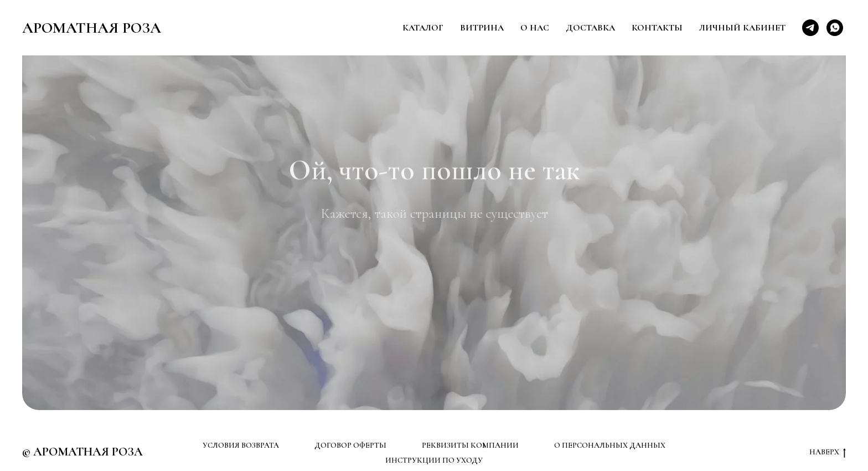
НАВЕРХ (828, 452)
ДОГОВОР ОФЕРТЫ (350, 445)
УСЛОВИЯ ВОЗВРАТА (241, 445)
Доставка (590, 28)
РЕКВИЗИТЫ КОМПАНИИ (470, 445)
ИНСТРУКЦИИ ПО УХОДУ (434, 460)
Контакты (657, 28)
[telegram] (810, 28)
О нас (535, 28)
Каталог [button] (423, 28)
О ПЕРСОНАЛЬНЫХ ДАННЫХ (610, 445)
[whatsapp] (835, 28)
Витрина (482, 28)
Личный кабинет (742, 28)
